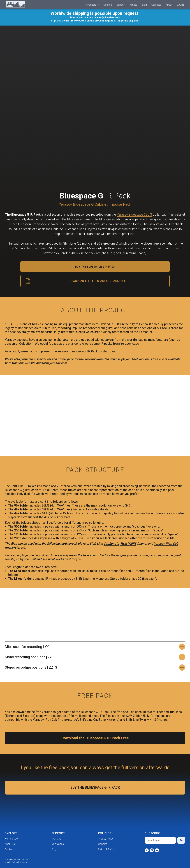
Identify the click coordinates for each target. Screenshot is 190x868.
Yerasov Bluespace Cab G (134, 215)
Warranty (56, 839)
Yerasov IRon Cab (166, 544)
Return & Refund (107, 849)
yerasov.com (58, 363)
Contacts (156, 5)
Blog (144, 5)
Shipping (103, 844)
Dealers (108, 5)
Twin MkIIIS (128, 544)
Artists (133, 5)
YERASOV (12, 324)
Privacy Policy (106, 839)
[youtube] (157, 850)
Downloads (58, 844)
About (169, 5)
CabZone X (111, 544)
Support (121, 5)
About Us (10, 844)
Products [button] (92, 5)
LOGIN (180, 5)
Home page (11, 839)
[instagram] (152, 850)
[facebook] (147, 850)
